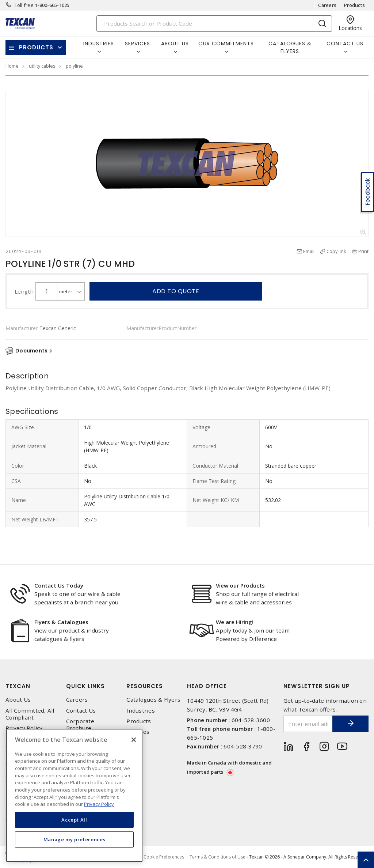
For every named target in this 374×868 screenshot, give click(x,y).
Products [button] (36, 47)
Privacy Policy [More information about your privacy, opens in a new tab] (99, 804)
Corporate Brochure (80, 725)
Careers (327, 5)
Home (12, 66)
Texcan (18, 686)
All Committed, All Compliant (30, 714)
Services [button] (138, 44)
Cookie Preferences (164, 857)
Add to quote (176, 291)
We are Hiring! (235, 622)
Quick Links (85, 686)
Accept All (74, 820)
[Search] (214, 24)
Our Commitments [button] (226, 44)
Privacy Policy (24, 728)
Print (363, 251)
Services (138, 732)
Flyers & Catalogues (61, 622)
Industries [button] (99, 44)
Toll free (24, 5)
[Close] (134, 740)
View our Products (240, 585)
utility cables (42, 66)
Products (354, 5)
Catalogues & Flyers (290, 47)
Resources (145, 686)
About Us (18, 700)
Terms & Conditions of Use (217, 857)
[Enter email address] (308, 724)
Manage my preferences (75, 839)
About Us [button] (175, 44)
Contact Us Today (59, 585)
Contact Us (81, 711)
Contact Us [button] (345, 44)
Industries (141, 711)
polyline (74, 66)
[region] (74, 795)
